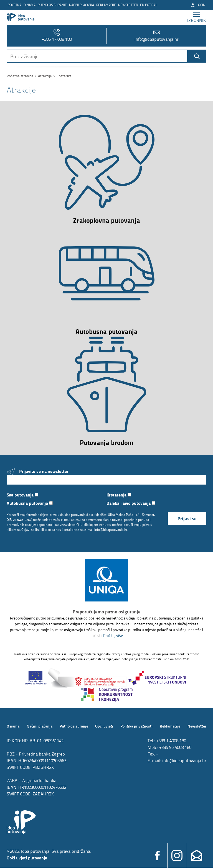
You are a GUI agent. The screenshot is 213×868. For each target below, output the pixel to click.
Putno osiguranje (52, 5)
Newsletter (128, 5)
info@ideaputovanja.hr (157, 36)
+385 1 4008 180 (57, 36)
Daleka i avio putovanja (131, 503)
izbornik (197, 17)
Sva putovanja (22, 495)
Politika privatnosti (136, 726)
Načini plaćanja (82, 5)
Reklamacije (106, 5)
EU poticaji (149, 5)
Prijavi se (187, 519)
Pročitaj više (113, 636)
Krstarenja (119, 495)
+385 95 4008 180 (175, 747)
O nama (30, 5)
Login (198, 5)
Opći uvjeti (104, 726)
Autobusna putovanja (30, 503)
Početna (15, 5)
